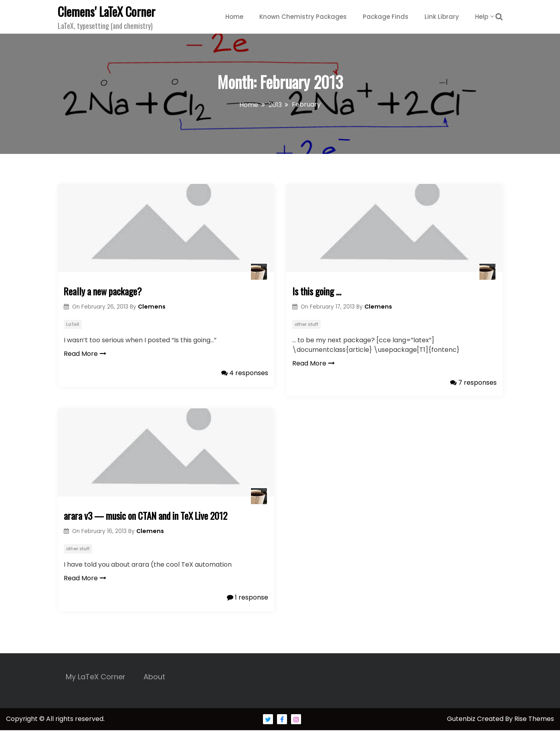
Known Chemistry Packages (303, 17)
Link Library (442, 17)
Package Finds (386, 17)
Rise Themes (534, 720)
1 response (248, 598)
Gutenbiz (462, 720)
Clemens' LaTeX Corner (106, 11)
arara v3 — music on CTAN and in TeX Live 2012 (148, 516)
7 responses (473, 383)
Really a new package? (104, 291)
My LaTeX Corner (96, 677)
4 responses (245, 373)
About (154, 677)
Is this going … (317, 291)
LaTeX (73, 324)
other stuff (306, 324)
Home (234, 17)
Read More (85, 354)
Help (482, 17)
